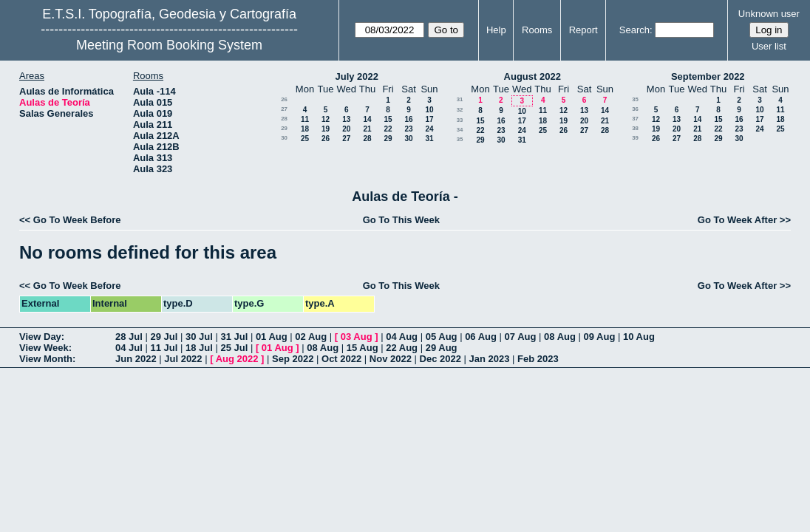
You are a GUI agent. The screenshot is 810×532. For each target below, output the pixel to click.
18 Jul (199, 348)
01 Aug (272, 337)
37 (635, 119)
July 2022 (357, 76)
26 (284, 99)
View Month (46, 359)
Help (496, 30)
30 (284, 138)
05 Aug (442, 337)
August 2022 (532, 76)
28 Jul (129, 337)
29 (284, 128)
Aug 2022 (237, 359)
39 (635, 138)
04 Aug (402, 337)
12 (326, 119)
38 (635, 128)
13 (346, 119)
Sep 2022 (293, 359)
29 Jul (164, 337)
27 (284, 109)
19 (326, 129)
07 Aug (521, 337)
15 (388, 119)
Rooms (537, 30)
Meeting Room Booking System (169, 45)
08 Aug (560, 337)
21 (367, 129)
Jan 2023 (490, 359)
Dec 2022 (440, 359)
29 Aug (442, 348)
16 (408, 119)
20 (346, 129)
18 (305, 129)
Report (583, 30)
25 (305, 139)
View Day (40, 337)
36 (635, 109)
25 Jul (234, 348)
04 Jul (129, 348)
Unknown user (769, 14)
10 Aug (639, 337)
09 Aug (600, 337)
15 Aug (363, 348)
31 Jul (234, 337)
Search (634, 30)
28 (284, 119)
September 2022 (708, 76)
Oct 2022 (341, 359)
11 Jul (164, 348)
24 (429, 129)
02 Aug (311, 337)
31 (429, 139)
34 (460, 130)
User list (769, 46)
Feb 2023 (538, 359)
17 (429, 119)
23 (408, 129)
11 (305, 119)
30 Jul (199, 337)
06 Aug (481, 337)
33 (460, 120)
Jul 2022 (183, 359)
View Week (44, 348)
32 (460, 110)
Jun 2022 (136, 359)
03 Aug (357, 337)
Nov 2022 (391, 359)
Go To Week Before (77, 220)
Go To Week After (737, 220)
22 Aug (402, 348)
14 (367, 119)
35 (460, 139)
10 (429, 110)
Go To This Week (401, 220)
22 (388, 129)
